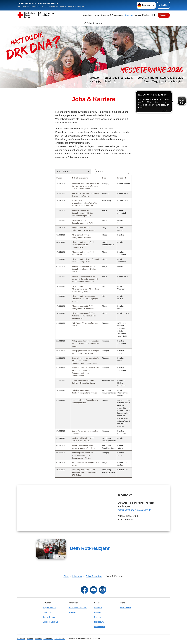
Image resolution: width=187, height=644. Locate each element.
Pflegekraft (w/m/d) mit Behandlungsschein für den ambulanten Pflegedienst (82, 213)
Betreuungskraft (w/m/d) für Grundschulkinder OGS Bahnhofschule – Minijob (82, 455)
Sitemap (98, 617)
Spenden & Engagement (112, 15)
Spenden (164, 15)
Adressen (98, 608)
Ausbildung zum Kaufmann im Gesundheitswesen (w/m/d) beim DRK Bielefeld (84, 472)
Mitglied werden (49, 608)
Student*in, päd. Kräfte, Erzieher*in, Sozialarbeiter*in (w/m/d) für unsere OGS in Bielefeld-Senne (85, 186)
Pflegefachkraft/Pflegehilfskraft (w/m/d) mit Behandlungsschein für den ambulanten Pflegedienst (85, 279)
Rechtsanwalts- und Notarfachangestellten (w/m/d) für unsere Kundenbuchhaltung (85, 203)
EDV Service (125, 608)
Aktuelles (72, 612)
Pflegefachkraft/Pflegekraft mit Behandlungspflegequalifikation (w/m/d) (84, 269)
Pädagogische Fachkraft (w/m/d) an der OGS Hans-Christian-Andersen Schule (85, 344)
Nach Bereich (64, 171)
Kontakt (97, 612)
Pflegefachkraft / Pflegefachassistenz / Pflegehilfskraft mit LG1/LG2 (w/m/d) (86, 289)
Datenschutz (100, 627)
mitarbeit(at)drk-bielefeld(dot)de (134, 510)
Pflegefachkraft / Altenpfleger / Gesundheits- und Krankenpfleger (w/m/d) (85, 299)
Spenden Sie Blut (50, 622)
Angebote (88, 15)
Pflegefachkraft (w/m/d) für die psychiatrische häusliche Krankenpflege (83, 245)
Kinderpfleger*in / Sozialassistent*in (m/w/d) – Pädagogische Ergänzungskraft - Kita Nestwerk (85, 361)
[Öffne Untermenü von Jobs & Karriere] (93, 23)
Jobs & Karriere (142, 15)
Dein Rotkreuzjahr (90, 548)
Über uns (129, 15)
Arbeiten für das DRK (78, 608)
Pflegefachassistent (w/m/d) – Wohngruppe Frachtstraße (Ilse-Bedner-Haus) (84, 316)
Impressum (99, 622)
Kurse (97, 15)
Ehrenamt (47, 612)
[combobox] (73, 171)
